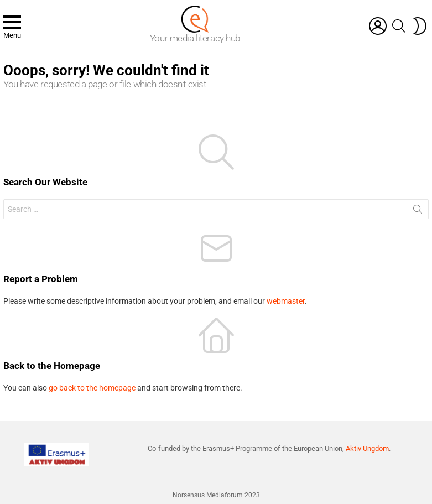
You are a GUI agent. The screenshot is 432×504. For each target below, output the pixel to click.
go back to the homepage (92, 388)
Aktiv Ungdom (367, 448)
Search (418, 211)
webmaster (286, 301)
